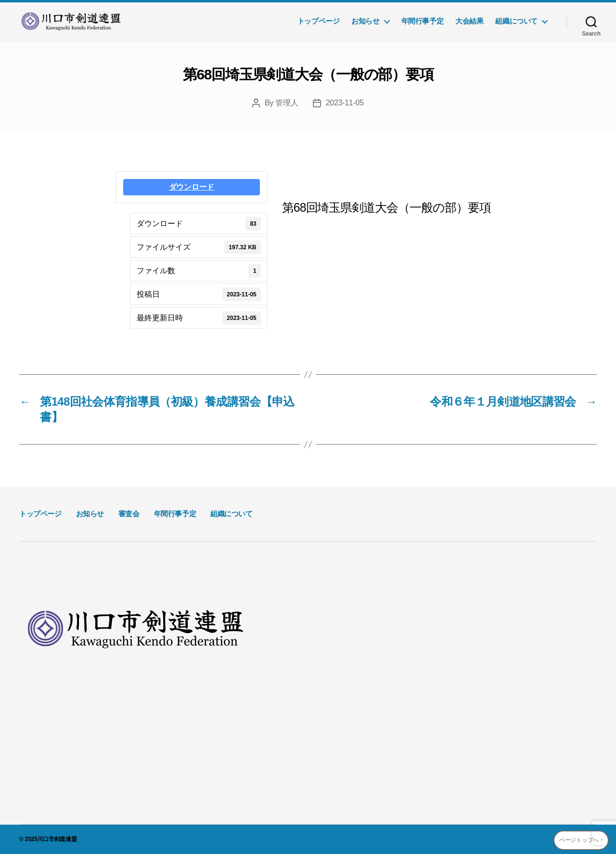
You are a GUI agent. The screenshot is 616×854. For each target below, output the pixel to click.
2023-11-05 (345, 103)
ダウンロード (192, 187)
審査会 (129, 514)
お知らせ (365, 21)
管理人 (287, 103)
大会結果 (469, 21)
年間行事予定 (423, 21)
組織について (516, 21)
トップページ (319, 21)
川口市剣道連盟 (57, 839)
